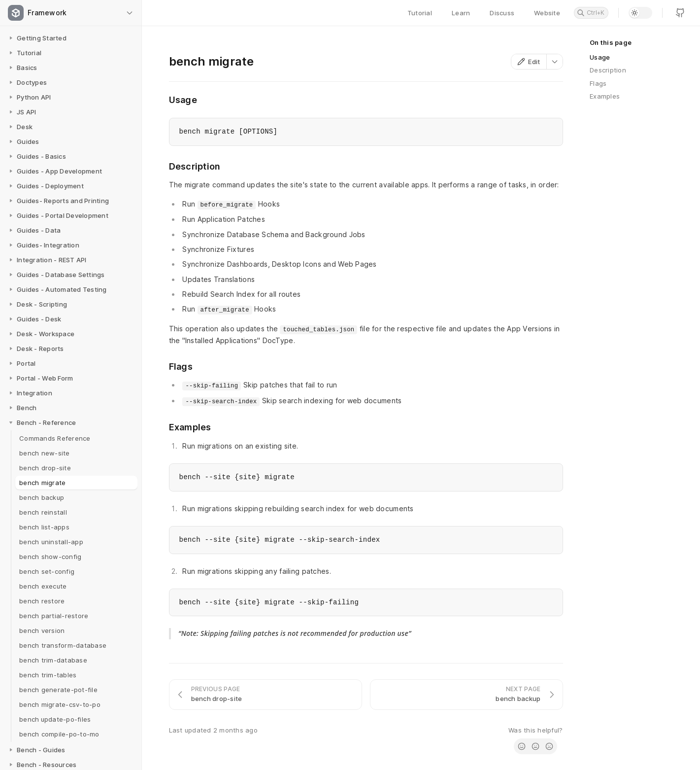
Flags (598, 83)
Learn (461, 13)
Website (547, 13)
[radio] (522, 746)
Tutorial (420, 13)
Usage (600, 57)
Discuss (502, 13)
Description (608, 70)
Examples (605, 96)
